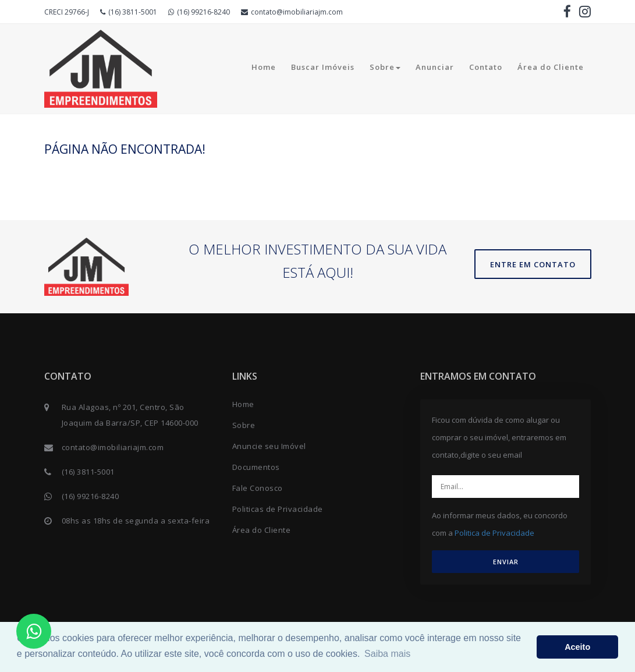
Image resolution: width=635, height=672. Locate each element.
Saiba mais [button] (387, 654)
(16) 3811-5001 (129, 12)
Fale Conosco (258, 488)
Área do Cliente (551, 67)
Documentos (256, 467)
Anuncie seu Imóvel (269, 446)
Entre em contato (533, 264)
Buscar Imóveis (323, 67)
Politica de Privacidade (494, 533)
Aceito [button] (577, 647)
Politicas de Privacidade (278, 509)
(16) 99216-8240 (199, 12)
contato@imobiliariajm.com (292, 12)
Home (264, 67)
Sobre (385, 67)
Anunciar (435, 67)
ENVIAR (506, 562)
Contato (486, 67)
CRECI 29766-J (67, 12)
